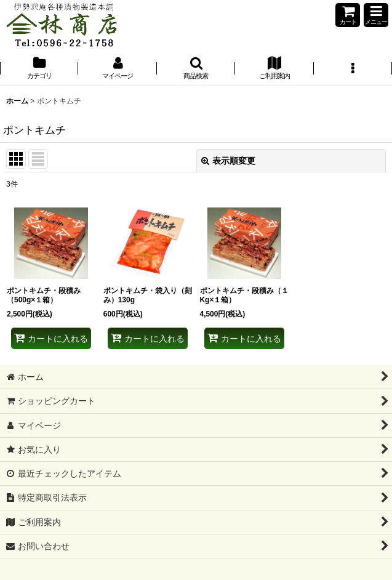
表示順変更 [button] (228, 161)
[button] (376, 15)
